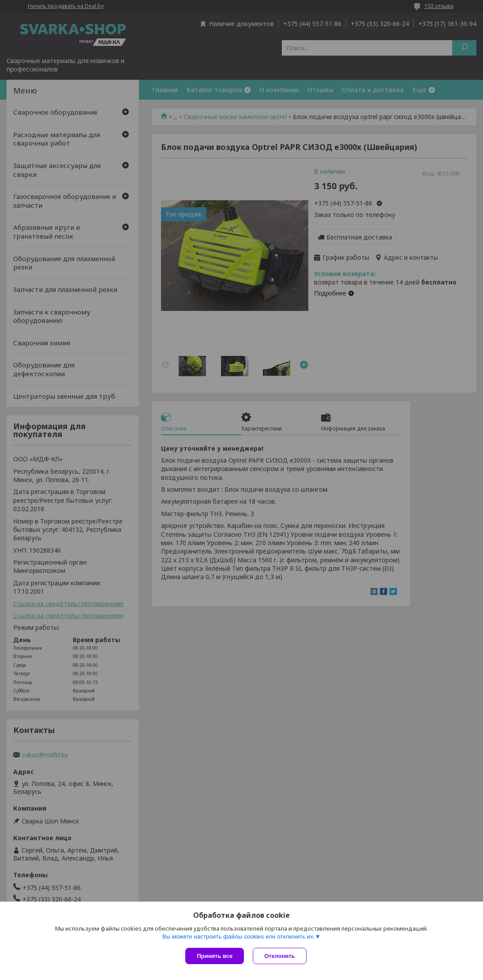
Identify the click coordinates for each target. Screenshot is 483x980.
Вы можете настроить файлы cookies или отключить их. (239, 937)
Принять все (215, 956)
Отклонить (279, 956)
